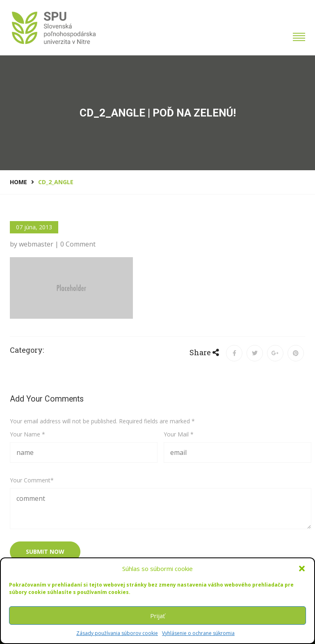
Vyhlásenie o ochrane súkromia (198, 633)
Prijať (157, 616)
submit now (45, 552)
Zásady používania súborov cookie (117, 633)
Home (18, 182)
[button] (302, 569)
